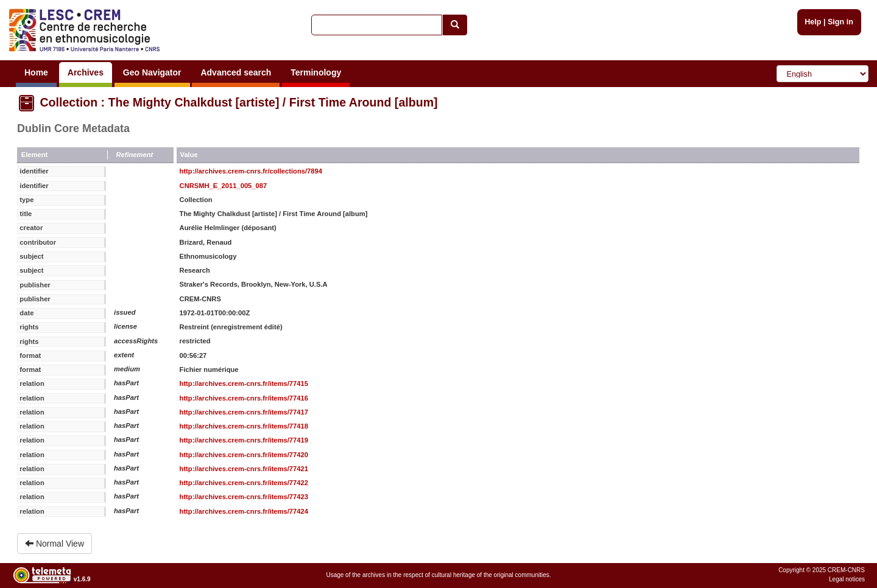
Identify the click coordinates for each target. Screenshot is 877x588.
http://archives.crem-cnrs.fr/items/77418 (244, 426)
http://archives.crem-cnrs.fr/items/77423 (244, 497)
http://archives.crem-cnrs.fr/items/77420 (244, 455)
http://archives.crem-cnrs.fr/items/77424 (244, 511)
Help (813, 22)
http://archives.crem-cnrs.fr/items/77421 (244, 469)
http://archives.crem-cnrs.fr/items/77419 (244, 440)
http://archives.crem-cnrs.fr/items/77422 (244, 483)
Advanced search (236, 72)
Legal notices (847, 579)
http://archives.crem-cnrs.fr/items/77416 (244, 398)
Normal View (55, 544)
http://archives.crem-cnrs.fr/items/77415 (244, 383)
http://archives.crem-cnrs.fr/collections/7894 (251, 171)
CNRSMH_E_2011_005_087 (224, 186)
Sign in (840, 22)
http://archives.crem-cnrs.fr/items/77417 (244, 412)
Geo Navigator (152, 72)
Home (36, 72)
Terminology (316, 72)
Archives (86, 72)
